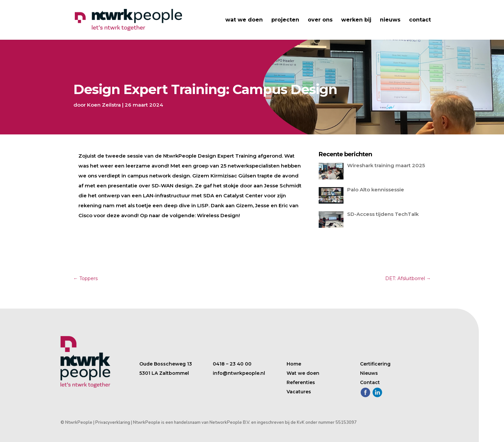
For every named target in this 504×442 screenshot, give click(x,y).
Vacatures (299, 392)
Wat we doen (303, 373)
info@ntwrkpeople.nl (239, 373)
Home (294, 364)
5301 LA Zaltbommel (164, 373)
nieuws (390, 20)
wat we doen (244, 20)
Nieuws (369, 373)
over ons (320, 20)
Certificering (375, 364)
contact (420, 20)
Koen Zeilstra (104, 105)
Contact (370, 382)
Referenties (301, 382)
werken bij (356, 20)
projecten (285, 20)
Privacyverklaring (113, 422)
